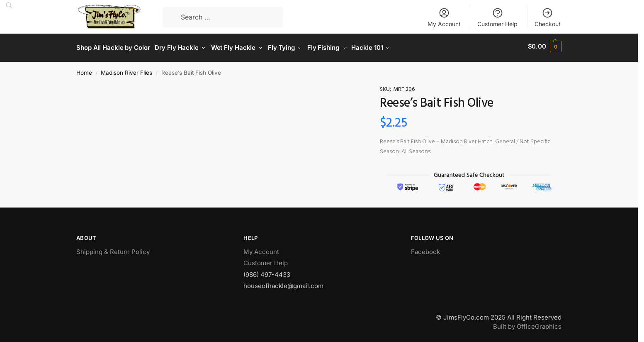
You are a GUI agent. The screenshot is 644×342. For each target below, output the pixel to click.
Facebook (425, 249)
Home (84, 70)
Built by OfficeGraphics (527, 324)
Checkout (548, 17)
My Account (444, 17)
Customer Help (497, 17)
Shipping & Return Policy (113, 249)
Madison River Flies (126, 70)
